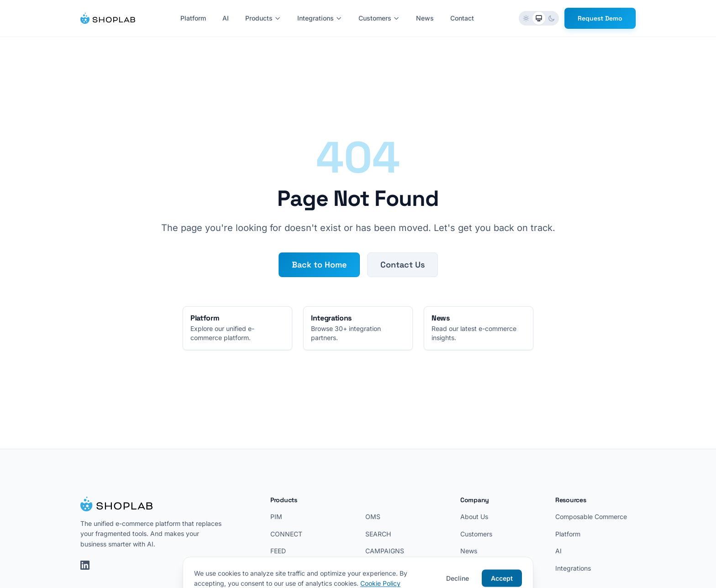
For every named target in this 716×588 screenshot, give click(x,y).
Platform (193, 18)
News (425, 18)
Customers (379, 18)
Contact (462, 18)
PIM (276, 517)
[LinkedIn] (85, 565)
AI (226, 18)
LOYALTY (380, 568)
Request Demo (600, 18)
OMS (373, 517)
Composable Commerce (591, 517)
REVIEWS (284, 568)
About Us (474, 517)
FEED (278, 551)
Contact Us (403, 265)
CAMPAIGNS (385, 551)
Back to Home (319, 265)
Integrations (320, 18)
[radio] (526, 18)
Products (263, 18)
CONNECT (286, 534)
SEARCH (378, 534)
